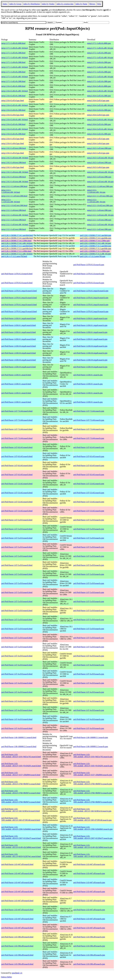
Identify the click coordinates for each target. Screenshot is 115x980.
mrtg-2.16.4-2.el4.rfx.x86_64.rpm (100, 120)
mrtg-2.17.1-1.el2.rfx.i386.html (13, 81)
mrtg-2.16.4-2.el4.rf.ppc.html (13, 115)
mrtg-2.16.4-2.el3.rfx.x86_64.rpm (100, 129)
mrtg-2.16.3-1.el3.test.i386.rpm (99, 177)
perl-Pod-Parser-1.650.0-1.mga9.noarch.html (19, 318)
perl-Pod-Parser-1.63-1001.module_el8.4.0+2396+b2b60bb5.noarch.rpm (93, 828)
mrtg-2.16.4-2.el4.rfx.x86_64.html (15, 120)
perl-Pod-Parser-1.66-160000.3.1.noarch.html (19, 737)
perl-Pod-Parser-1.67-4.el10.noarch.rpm (89, 656)
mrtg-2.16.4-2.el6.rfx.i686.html (13, 86)
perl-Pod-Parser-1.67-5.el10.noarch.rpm (89, 520)
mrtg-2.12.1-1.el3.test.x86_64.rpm (100, 225)
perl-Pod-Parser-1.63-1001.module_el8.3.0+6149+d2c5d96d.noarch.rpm (93, 846)
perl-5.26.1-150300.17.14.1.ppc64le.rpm (96, 238)
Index (5, 4)
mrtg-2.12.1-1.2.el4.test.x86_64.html (11, 191)
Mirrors (92, 4)
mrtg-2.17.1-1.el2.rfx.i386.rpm (99, 81)
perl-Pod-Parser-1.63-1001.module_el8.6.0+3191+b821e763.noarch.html (21, 756)
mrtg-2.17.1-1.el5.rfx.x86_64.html (15, 58)
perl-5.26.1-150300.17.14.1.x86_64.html (17, 243)
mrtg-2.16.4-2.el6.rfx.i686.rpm (99, 86)
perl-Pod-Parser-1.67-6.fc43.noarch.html (17, 447)
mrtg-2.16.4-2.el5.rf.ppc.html (13, 100)
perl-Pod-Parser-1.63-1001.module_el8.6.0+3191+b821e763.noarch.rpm (93, 756)
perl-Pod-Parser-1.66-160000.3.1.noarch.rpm (91, 737)
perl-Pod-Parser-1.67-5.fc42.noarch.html (17, 484)
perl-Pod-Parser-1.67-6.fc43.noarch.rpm (89, 447)
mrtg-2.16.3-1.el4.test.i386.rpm (99, 163)
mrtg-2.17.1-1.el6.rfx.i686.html (13, 43)
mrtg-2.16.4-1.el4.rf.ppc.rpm (98, 143)
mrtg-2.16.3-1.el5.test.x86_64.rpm (100, 158)
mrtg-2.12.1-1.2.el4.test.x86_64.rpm (96, 191)
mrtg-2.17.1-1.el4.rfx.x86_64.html (15, 67)
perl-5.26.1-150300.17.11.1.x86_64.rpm (95, 254)
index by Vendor (48, 4)
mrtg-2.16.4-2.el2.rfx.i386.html (13, 134)
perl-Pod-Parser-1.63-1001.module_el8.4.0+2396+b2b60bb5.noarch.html (21, 828)
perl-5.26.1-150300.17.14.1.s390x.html (16, 241)
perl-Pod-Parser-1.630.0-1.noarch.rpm (88, 375)
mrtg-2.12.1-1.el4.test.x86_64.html (15, 215)
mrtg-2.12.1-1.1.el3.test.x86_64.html (11, 201)
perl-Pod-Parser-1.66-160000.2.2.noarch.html (19, 747)
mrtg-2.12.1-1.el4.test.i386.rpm (99, 210)
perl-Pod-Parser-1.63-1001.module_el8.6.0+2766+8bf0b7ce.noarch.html (21, 783)
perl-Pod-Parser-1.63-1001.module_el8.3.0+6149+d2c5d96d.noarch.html (21, 846)
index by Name (81, 4)
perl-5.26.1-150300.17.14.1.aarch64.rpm (96, 235)
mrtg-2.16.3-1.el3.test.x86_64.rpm (100, 182)
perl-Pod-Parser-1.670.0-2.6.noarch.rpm (89, 265)
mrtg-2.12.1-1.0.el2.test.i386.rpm (100, 205)
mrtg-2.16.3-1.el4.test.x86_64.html (15, 172)
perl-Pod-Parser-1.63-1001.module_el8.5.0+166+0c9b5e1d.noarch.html (21, 810)
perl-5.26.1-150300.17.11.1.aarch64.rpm (96, 246)
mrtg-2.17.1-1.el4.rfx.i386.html (13, 62)
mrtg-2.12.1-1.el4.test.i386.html (14, 210)
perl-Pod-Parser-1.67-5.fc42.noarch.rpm (89, 484)
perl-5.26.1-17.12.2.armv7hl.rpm (93, 256)
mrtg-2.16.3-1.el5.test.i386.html (14, 148)
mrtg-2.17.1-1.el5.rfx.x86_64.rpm (100, 58)
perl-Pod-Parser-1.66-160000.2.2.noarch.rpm (91, 747)
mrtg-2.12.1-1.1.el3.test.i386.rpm (100, 196)
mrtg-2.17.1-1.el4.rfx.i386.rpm (99, 62)
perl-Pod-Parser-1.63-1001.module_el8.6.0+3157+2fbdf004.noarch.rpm (93, 774)
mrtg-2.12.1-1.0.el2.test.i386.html (14, 205)
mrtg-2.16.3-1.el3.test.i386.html (14, 177)
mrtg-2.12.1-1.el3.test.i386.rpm (99, 220)
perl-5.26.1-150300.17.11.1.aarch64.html (17, 246)
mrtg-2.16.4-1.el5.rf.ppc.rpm (98, 139)
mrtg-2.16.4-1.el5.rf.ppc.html (13, 139)
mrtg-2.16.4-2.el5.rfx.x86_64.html (15, 105)
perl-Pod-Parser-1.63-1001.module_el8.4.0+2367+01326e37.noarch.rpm (93, 837)
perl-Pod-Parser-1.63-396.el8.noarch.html (17, 937)
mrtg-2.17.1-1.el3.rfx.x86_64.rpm (100, 77)
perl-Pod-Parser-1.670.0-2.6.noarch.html (17, 274)
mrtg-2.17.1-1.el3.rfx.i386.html (13, 72)
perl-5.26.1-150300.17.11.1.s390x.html (16, 251)
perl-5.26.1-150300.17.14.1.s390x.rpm (95, 241)
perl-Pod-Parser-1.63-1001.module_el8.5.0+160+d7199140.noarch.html (21, 819)
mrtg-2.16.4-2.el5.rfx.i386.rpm (99, 96)
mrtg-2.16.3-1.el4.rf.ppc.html (13, 167)
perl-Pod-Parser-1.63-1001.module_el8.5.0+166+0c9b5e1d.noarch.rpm (92, 810)
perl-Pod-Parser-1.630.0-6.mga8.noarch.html (19, 346)
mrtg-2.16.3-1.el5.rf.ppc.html (13, 153)
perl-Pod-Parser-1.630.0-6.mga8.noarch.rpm (90, 346)
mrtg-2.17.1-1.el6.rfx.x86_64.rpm (100, 48)
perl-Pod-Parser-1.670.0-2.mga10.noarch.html (19, 291)
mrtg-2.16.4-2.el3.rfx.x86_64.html (15, 129)
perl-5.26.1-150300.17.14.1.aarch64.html (17, 235)
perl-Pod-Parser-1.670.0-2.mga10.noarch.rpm (91, 291)
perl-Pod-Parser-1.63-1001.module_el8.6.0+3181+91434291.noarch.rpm (93, 765)
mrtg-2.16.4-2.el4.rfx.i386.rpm (99, 110)
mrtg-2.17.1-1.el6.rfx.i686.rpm (99, 43)
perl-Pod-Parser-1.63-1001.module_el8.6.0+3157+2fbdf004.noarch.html (21, 774)
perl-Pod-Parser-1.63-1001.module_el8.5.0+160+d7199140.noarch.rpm (93, 819)
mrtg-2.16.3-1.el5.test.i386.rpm (99, 148)
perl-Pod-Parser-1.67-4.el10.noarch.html (17, 656)
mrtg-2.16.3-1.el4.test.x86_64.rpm (100, 172)
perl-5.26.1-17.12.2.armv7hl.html (14, 256)
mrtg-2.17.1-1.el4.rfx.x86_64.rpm (100, 67)
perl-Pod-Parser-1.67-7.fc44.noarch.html (17, 411)
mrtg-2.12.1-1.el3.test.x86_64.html (15, 225)
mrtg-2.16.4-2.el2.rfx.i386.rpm (99, 134)
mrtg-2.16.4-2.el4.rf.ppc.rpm (98, 115)
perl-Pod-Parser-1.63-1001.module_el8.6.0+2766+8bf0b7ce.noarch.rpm (93, 783)
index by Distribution (32, 4)
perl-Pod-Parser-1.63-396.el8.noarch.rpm (89, 937)
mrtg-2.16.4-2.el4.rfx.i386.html (13, 110)
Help (99, 4)
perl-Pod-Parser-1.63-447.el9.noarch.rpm (89, 864)
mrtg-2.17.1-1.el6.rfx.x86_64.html (15, 48)
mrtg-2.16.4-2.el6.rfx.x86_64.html (15, 91)
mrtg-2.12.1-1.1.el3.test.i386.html (14, 196)
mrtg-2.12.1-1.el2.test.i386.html (14, 229)
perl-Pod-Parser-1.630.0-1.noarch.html (16, 375)
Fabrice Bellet (6, 977)
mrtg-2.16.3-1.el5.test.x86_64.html (15, 158)
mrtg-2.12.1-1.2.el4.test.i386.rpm (100, 186)
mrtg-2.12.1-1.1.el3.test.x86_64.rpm (96, 201)
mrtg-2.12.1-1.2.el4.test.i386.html (14, 186)
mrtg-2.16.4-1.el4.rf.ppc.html (13, 143)
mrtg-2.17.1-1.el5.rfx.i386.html (13, 53)
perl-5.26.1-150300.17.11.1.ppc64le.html (17, 249)
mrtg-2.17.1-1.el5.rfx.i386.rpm (99, 53)
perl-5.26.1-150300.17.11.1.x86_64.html (17, 254)
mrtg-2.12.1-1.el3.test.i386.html (14, 220)
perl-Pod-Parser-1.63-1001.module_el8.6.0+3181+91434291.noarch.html (21, 765)
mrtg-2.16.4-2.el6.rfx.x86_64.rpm (100, 91)
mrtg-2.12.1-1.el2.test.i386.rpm (99, 229)
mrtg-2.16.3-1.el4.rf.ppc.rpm (98, 167)
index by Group (15, 4)
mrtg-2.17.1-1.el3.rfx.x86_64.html (15, 77)
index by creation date (65, 4)
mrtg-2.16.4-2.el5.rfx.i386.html (13, 96)
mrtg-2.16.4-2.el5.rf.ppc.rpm (98, 100)
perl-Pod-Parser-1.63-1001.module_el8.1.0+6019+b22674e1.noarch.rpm (93, 855)
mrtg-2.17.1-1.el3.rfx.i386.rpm (99, 72)
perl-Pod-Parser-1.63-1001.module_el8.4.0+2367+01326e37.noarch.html (21, 837)
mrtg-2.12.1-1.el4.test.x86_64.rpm (100, 215)
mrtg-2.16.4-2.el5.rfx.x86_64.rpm (100, 105)
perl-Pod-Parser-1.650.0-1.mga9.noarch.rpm (90, 318)
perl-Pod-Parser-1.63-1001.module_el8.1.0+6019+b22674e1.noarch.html (21, 855)
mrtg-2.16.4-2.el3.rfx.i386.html (13, 124)
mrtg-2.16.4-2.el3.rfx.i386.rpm (99, 124)
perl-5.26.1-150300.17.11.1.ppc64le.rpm (96, 249)
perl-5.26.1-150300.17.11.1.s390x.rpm (95, 251)
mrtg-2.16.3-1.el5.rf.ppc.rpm (98, 153)
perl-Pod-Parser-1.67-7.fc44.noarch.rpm (89, 411)
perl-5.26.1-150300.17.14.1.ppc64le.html (17, 238)
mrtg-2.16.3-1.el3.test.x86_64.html (15, 182)
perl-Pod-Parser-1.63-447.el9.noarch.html (17, 864)
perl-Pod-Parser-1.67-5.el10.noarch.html (17, 520)
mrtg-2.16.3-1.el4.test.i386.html (14, 163)
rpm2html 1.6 (17, 973)
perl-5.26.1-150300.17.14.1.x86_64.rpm (95, 243)
